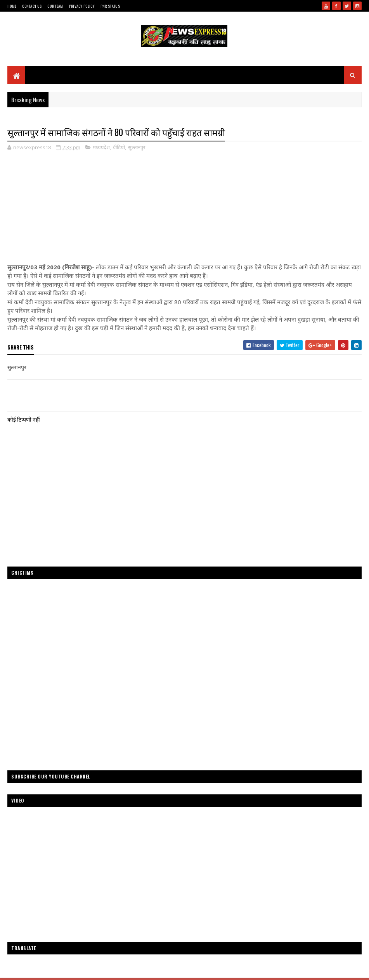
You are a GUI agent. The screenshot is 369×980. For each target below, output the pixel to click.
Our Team (55, 6)
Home (12, 6)
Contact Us (32, 6)
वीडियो (119, 147)
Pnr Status (110, 6)
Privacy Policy (82, 6)
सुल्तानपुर (137, 147)
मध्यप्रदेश (101, 147)
